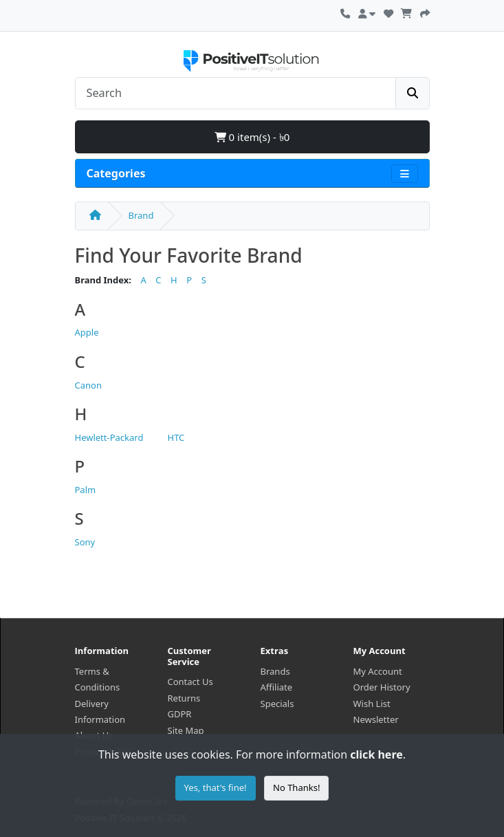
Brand (141, 215)
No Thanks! (296, 787)
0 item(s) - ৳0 (252, 137)
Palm (86, 490)
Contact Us (190, 682)
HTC (176, 437)
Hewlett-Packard (109, 437)
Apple (87, 332)
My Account (378, 671)
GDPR (180, 714)
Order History (382, 687)
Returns (184, 698)
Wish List (372, 704)
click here (376, 754)
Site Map (186, 730)
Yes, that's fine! (216, 787)
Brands (275, 671)
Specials (277, 704)
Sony (85, 542)
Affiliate (277, 687)
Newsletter (376, 719)
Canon (88, 385)
